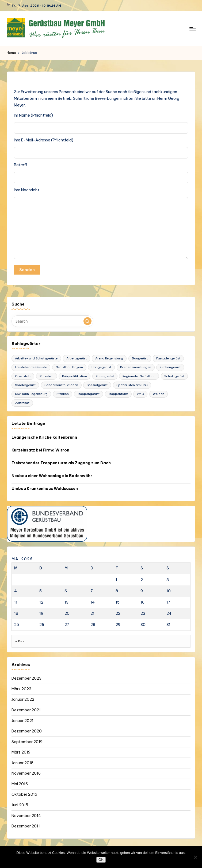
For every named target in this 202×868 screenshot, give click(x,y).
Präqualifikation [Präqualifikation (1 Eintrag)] (75, 376)
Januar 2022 (23, 699)
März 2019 (21, 752)
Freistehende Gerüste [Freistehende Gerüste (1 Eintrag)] (31, 367)
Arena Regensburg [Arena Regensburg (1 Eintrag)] (109, 358)
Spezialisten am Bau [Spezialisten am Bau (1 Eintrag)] (132, 385)
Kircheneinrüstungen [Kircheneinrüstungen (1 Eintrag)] (136, 367)
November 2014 (26, 816)
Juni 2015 (20, 805)
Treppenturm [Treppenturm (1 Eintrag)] (118, 394)
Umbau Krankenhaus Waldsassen (45, 489)
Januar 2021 (22, 721)
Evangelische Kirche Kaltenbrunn (44, 437)
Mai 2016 (20, 784)
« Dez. (20, 641)
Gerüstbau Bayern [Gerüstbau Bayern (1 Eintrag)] (69, 367)
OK (101, 860)
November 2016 (26, 773)
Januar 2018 (22, 763)
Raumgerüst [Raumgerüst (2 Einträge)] (105, 376)
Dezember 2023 (26, 678)
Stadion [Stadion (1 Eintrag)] (63, 394)
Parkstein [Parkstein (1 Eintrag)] (47, 376)
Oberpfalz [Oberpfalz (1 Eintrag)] (23, 376)
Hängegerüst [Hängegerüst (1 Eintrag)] (101, 367)
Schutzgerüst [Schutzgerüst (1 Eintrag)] (174, 376)
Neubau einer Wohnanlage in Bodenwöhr (52, 476)
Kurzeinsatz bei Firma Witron (40, 450)
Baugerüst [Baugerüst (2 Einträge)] (140, 358)
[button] (87, 321)
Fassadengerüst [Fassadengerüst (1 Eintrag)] (168, 358)
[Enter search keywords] (52, 321)
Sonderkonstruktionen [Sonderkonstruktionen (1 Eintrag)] (61, 385)
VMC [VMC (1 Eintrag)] (140, 394)
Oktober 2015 (24, 794)
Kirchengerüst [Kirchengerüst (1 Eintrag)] (170, 367)
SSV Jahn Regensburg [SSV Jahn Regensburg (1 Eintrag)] (31, 394)
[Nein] (195, 857)
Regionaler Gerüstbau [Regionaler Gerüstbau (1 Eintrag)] (139, 376)
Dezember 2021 (26, 710)
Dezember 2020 (27, 731)
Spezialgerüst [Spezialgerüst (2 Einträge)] (97, 385)
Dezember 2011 (26, 826)
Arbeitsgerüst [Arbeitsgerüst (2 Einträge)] (77, 358)
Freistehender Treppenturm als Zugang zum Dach (61, 463)
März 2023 (21, 689)
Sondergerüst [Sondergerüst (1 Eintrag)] (25, 385)
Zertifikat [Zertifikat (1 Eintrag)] (22, 403)
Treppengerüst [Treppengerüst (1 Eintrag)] (88, 394)
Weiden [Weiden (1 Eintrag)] (159, 394)
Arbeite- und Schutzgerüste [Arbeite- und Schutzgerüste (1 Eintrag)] (36, 358)
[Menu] (192, 29)
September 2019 (27, 742)
